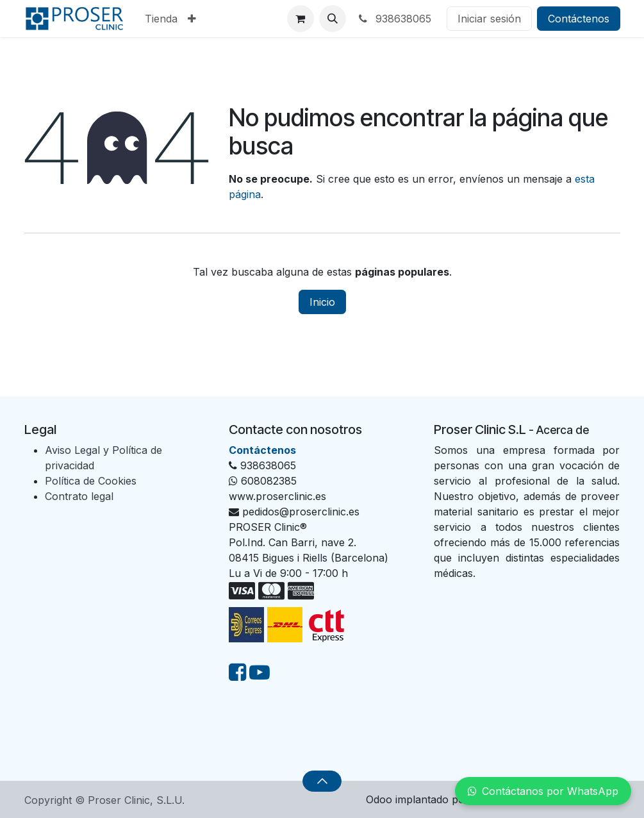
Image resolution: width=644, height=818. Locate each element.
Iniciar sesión (489, 19)
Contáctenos (579, 19)
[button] (333, 19)
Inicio (322, 302)
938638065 (394, 19)
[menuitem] (161, 19)
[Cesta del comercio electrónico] (301, 19)
